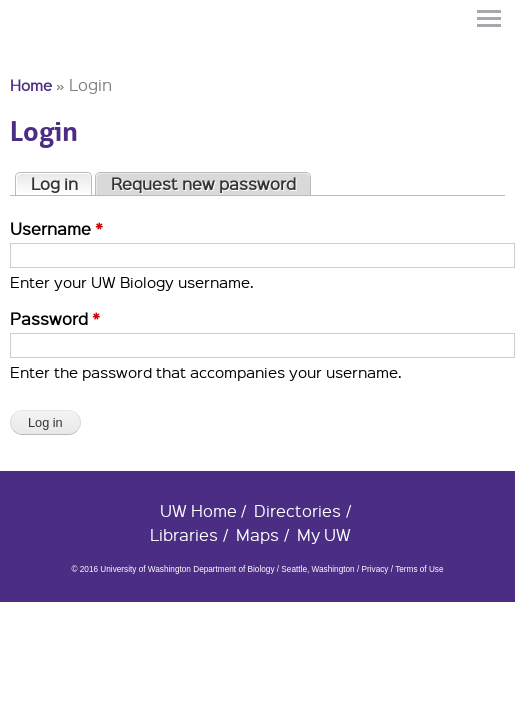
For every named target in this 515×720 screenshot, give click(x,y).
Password (55, 318)
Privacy (374, 569)
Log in (61, 183)
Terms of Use (419, 569)
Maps (257, 534)
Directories (297, 510)
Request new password (203, 183)
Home (31, 85)
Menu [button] (490, 18)
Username (56, 228)
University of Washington (46, 53)
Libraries (184, 534)
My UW (324, 534)
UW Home (198, 510)
